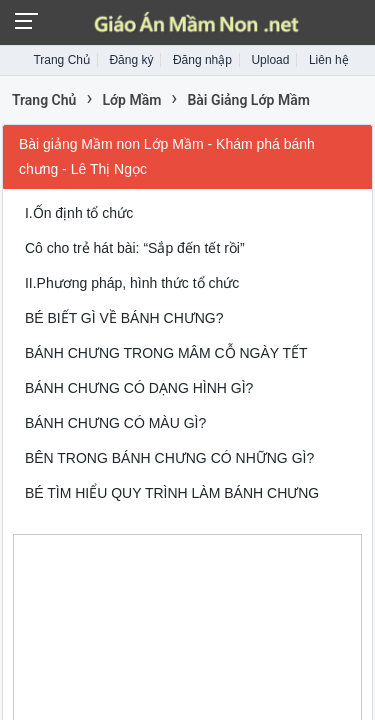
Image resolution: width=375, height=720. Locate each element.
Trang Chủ (61, 60)
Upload (270, 60)
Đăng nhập (202, 60)
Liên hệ (329, 60)
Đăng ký (131, 60)
